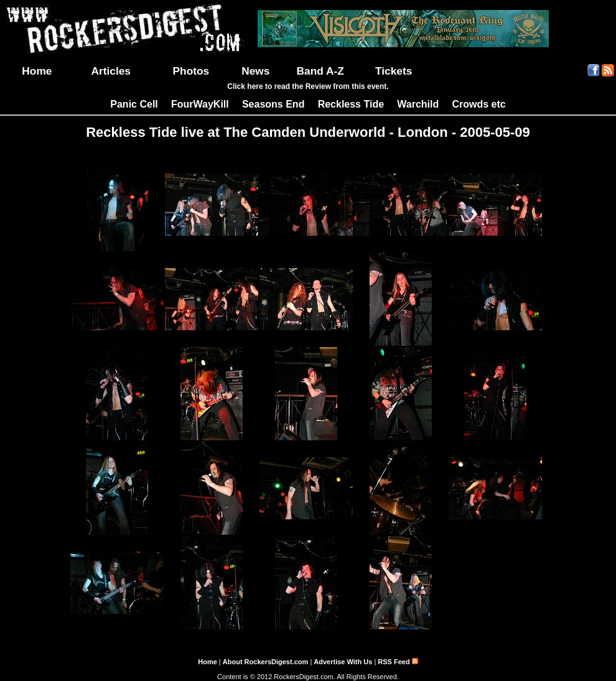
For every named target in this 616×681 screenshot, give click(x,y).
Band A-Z (320, 71)
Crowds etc (478, 104)
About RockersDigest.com (266, 662)
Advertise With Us (343, 662)
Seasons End (273, 104)
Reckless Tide (351, 104)
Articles (111, 71)
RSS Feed (398, 662)
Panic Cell (134, 104)
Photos (191, 71)
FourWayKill (200, 104)
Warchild (418, 104)
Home (37, 71)
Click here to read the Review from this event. (308, 86)
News (255, 71)
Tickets (394, 71)
